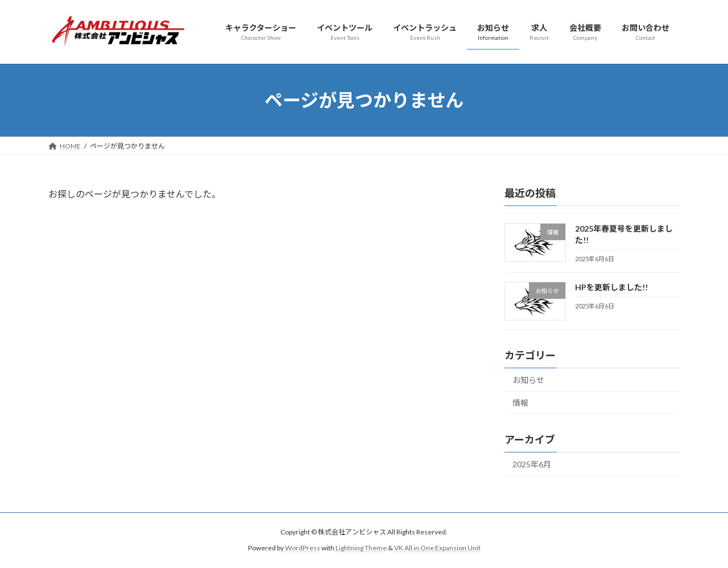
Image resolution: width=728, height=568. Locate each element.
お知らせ (528, 380)
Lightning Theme (361, 548)
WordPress (303, 548)
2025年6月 (532, 464)
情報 (520, 403)
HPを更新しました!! (611, 287)
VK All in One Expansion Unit (437, 548)
